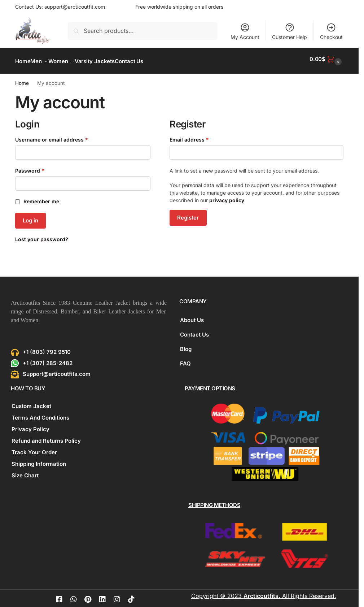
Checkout (331, 31)
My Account (245, 31)
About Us (192, 316)
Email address (200, 135)
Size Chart (25, 471)
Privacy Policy (30, 425)
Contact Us (194, 331)
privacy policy (227, 196)
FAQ (185, 359)
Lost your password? (42, 235)
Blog (186, 345)
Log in (30, 216)
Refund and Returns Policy (46, 437)
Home (22, 79)
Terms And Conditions (40, 414)
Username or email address (63, 135)
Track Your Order (34, 448)
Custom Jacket (31, 402)
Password (41, 166)
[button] (326, 59)
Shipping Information (39, 460)
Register (188, 214)
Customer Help (290, 31)
